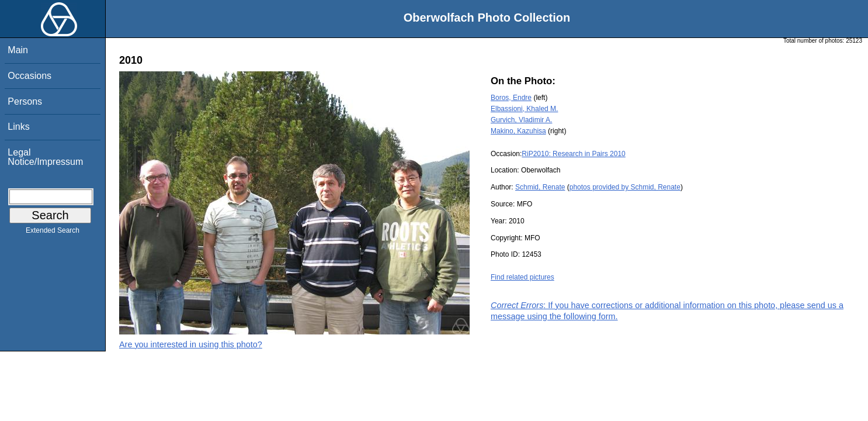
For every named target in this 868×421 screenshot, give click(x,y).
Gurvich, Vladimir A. (521, 120)
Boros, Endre (511, 98)
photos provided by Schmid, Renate (625, 187)
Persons (25, 101)
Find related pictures (522, 277)
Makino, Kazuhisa (518, 131)
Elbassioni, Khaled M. (524, 109)
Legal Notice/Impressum (45, 157)
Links (18, 127)
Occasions (29, 76)
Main (18, 50)
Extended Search (53, 233)
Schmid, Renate (540, 187)
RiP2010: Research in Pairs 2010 (573, 154)
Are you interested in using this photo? (191, 344)
